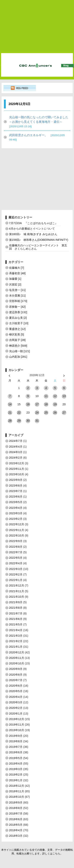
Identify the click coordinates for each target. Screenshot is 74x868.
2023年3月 (16, 513)
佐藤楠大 (17, 268)
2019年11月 (17, 725)
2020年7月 (16, 680)
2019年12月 (17, 719)
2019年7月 (16, 747)
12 (55, 396)
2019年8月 (16, 741)
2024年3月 (16, 452)
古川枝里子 (19, 323)
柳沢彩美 (17, 334)
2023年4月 (16, 508)
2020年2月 (16, 708)
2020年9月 (16, 669)
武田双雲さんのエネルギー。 (37, 137)
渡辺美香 (18, 312)
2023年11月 (17, 469)
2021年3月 (16, 636)
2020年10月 (17, 663)
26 (55, 413)
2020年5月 (16, 691)
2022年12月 (17, 524)
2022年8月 (16, 547)
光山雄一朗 (20, 351)
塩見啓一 (17, 290)
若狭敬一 (17, 307)
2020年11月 (17, 658)
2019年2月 (16, 775)
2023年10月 (17, 474)
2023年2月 (16, 519)
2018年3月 (16, 836)
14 (10, 404)
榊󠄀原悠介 (18, 346)
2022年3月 (16, 569)
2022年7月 (16, 552)
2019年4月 (16, 764)
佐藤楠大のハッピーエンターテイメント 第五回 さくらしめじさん (38, 247)
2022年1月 (16, 580)
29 (19, 421)
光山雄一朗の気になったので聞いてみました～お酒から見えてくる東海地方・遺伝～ (39, 122)
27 (64, 413)
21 (10, 413)
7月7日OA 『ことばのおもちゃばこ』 (35, 223)
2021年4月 (16, 630)
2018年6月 (16, 819)
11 (46, 396)
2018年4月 (16, 830)
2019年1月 (16, 780)
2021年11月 (17, 591)
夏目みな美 (18, 318)
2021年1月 (16, 647)
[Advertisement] (37, 26)
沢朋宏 (15, 284)
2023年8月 (16, 486)
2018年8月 (16, 808)
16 (28, 404)
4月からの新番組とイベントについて (32, 229)
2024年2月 (16, 458)
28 (10, 421)
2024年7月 (16, 441)
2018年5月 (16, 825)
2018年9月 (16, 802)
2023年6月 (16, 497)
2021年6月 (16, 619)
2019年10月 (17, 730)
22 (19, 413)
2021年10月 (17, 597)
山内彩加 (18, 357)
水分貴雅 (17, 295)
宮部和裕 (18, 301)
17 (37, 404)
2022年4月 (16, 563)
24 (37, 413)
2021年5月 (16, 624)
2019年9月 (16, 736)
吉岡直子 (17, 340)
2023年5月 (16, 502)
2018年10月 (17, 797)
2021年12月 (17, 585)
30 (28, 421)
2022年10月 (17, 536)
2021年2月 (16, 641)
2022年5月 (16, 558)
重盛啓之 (17, 329)
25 (46, 413)
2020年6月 (16, 686)
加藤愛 (15, 279)
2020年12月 (17, 652)
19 (55, 404)
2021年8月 (16, 608)
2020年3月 (16, 702)
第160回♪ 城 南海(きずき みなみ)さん (33, 234)
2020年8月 (16, 675)
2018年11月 (17, 791)
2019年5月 (16, 758)
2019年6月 (16, 752)
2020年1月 (16, 714)
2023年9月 (16, 480)
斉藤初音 (17, 273)
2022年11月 (17, 530)
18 (46, 404)
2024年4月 (16, 447)
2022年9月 (16, 541)
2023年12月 (17, 463)
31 (37, 421)
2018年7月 (16, 814)
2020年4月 (16, 697)
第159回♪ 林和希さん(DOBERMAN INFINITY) (39, 240)
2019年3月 (16, 769)
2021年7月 (16, 613)
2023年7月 (16, 491)
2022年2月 (16, 574)
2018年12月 (17, 786)
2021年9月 (16, 602)
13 (64, 396)
